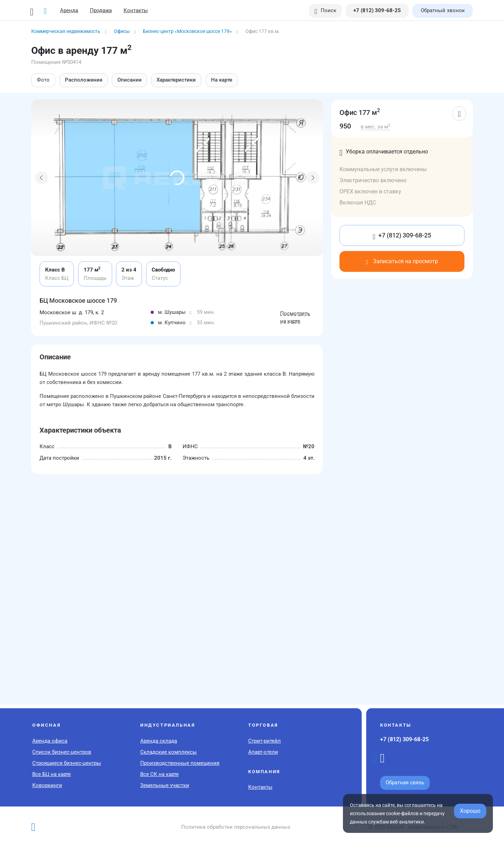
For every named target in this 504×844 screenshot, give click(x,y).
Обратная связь (405, 783)
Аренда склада (159, 741)
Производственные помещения (180, 763)
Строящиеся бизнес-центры (67, 763)
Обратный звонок (443, 10)
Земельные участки (165, 785)
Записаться (402, 261)
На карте (221, 80)
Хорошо (470, 811)
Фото (43, 80)
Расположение (83, 80)
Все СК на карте (159, 774)
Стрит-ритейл (264, 741)
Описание (129, 80)
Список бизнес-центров (62, 752)
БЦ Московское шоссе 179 (78, 300)
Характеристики (176, 80)
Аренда (69, 10)
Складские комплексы (169, 752)
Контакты (136, 10)
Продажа (101, 10)
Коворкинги (47, 785)
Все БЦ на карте (52, 774)
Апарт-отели (263, 752)
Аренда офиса (50, 741)
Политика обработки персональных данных (236, 827)
